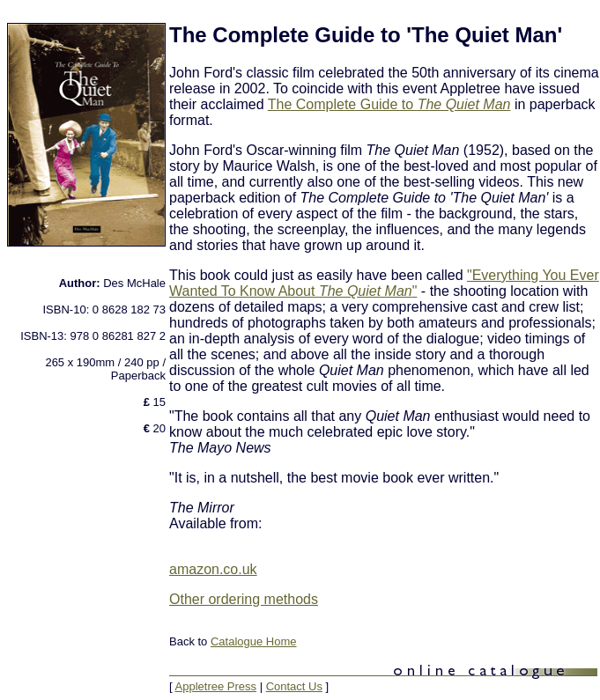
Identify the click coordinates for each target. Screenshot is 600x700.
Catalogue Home (254, 641)
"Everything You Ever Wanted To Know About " (384, 283)
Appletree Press (216, 686)
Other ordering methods (244, 599)
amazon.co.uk (213, 569)
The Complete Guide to (389, 104)
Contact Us (294, 686)
